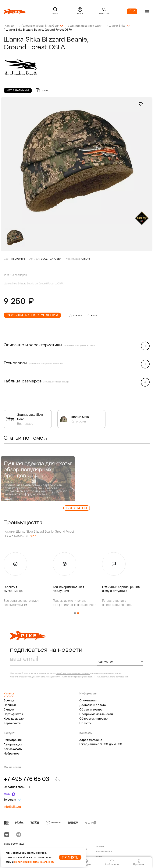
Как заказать (13, 749)
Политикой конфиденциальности (34, 862)
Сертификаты (13, 714)
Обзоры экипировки (94, 718)
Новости (85, 723)
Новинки (10, 705)
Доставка (76, 315)
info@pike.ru (12, 806)
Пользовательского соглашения (112, 676)
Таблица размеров (15, 275)
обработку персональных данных (73, 673)
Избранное (12, 753)
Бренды (9, 700)
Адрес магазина (91, 740)
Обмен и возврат (92, 709)
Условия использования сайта (104, 851)
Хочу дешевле (14, 718)
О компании (88, 700)
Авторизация (13, 744)
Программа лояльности (96, 714)
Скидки (9, 709)
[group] (77, 160)
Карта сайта (12, 723)
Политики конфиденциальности (77, 676)
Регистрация (13, 740)
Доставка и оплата (93, 705)
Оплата (92, 315)
